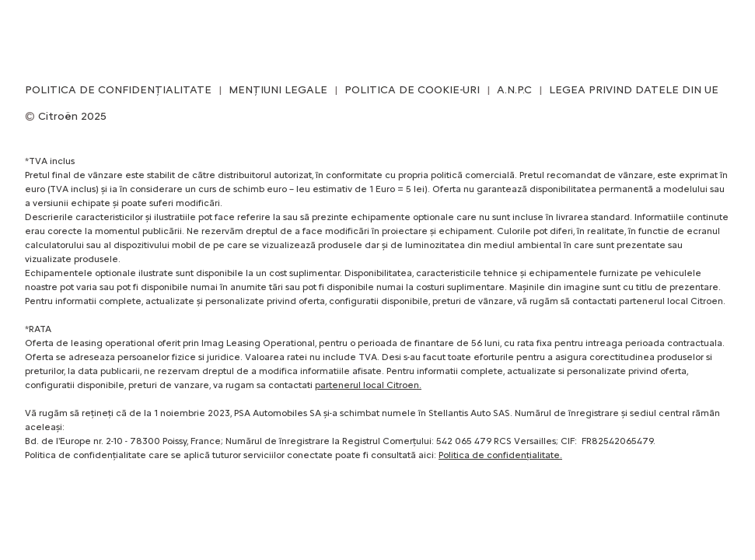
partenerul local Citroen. (368, 385)
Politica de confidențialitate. (500, 455)
